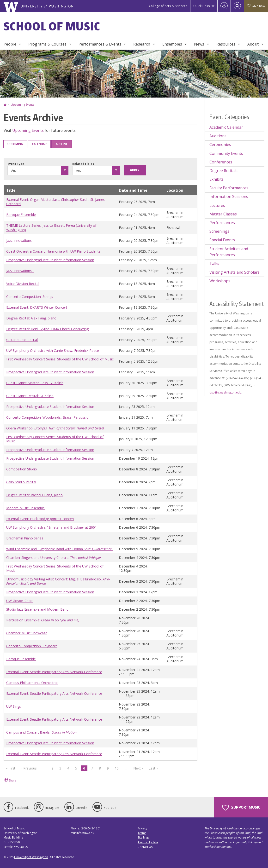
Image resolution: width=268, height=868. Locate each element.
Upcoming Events (23, 105)
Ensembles (172, 44)
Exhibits (216, 179)
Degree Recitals (223, 171)
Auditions (218, 136)
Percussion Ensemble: (43, 620)
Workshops (220, 281)
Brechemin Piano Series (25, 538)
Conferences (221, 162)
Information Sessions (229, 197)
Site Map (143, 837)
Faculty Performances (229, 188)
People (10, 44)
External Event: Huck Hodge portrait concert (40, 519)
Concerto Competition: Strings (30, 297)
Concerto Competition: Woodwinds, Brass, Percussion (48, 417)
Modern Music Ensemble (25, 508)
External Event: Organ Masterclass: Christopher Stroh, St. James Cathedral (55, 202)
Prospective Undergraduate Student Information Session (50, 260)
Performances (222, 223)
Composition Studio (22, 469)
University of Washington (31, 857)
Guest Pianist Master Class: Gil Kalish (35, 383)
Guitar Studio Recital (22, 340)
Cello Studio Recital (21, 482)
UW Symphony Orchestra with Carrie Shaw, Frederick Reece (53, 350)
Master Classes (223, 214)
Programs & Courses (47, 44)
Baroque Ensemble (21, 215)
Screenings (219, 231)
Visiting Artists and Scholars (234, 272)
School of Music (52, 26)
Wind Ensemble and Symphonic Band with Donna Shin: (59, 549)
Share (11, 780)
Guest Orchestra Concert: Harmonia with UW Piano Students (53, 251)
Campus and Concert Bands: (41, 732)
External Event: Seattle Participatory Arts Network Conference (54, 672)
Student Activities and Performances (229, 252)
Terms (142, 833)
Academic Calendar (226, 127)
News (199, 44)
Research (142, 44)
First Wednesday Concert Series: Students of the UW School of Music (60, 361)
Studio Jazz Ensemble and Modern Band (37, 609)
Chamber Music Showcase (27, 633)
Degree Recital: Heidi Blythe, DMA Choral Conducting (47, 329)
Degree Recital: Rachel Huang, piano (34, 495)
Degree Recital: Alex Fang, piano (31, 318)
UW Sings (14, 706)
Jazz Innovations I (20, 271)
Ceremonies (220, 145)
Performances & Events (100, 44)
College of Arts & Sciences (168, 6)
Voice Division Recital (23, 284)
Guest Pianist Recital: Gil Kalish (30, 396)
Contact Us (145, 847)
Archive (62, 144)
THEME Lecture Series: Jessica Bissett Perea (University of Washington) (51, 228)
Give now (256, 6)
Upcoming (15, 144)
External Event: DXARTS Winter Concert (37, 307)
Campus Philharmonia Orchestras (32, 683)
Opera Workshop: (55, 428)
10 (118, 768)
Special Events (222, 240)
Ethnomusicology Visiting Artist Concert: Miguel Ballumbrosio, (58, 581)
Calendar (39, 144)
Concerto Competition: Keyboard (32, 646)
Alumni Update (148, 842)
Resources (226, 44)
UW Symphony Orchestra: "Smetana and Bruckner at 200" (51, 527)
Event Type (16, 164)
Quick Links (202, 6)
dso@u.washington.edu (225, 392)
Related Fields (83, 164)
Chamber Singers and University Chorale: (54, 558)
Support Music (241, 808)
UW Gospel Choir (19, 601)
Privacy (142, 828)
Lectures (217, 205)
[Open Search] (237, 6)
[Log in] (224, 6)
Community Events (226, 153)
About (253, 44)
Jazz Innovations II (20, 240)
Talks (214, 263)
